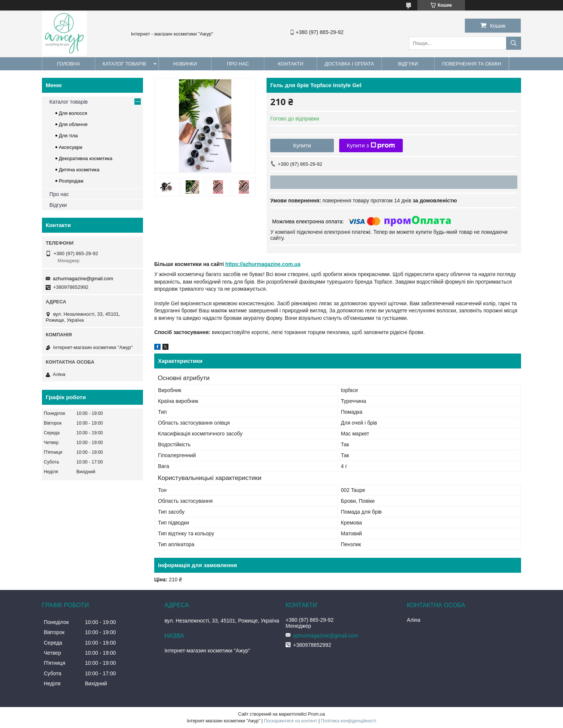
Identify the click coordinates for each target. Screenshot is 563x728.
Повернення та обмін (472, 64)
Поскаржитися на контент (290, 721)
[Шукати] (514, 43)
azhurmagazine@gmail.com (83, 279)
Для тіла (68, 136)
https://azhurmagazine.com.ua (263, 264)
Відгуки (408, 64)
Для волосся (73, 113)
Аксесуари (71, 147)
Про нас (238, 64)
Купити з (371, 146)
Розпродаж (71, 181)
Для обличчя (73, 124)
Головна (69, 64)
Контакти (290, 64)
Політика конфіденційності (349, 721)
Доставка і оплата (349, 64)
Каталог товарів (124, 64)
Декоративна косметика (86, 158)
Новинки (185, 64)
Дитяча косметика (79, 170)
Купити (302, 145)
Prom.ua (317, 714)
